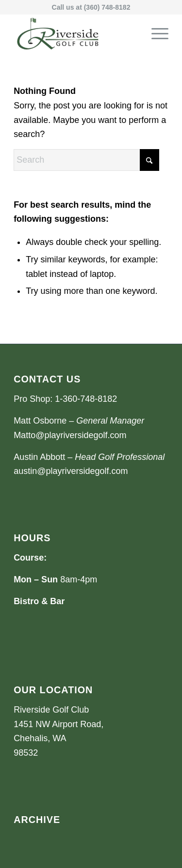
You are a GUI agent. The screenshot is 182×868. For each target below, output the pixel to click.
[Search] (86, 160)
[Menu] (155, 33)
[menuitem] (155, 33)
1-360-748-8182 (86, 399)
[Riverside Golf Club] (75, 33)
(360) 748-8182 (107, 7)
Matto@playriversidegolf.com (70, 435)
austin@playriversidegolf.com (71, 471)
